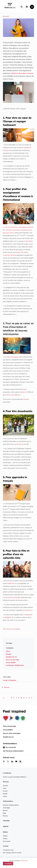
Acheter (5, 786)
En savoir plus (24, 861)
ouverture (18, 444)
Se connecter (10, 747)
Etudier (9, 654)
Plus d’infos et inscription (12, 629)
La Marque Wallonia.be (15, 665)
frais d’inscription (13, 357)
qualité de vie (12, 583)
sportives (28, 610)
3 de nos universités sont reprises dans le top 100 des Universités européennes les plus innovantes (18, 230)
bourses (26, 399)
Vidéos (5, 839)
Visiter (5, 796)
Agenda (6, 826)
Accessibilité (11, 662)
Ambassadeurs (8, 801)
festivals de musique (13, 597)
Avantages (7, 808)
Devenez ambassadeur (13, 751)
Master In (23, 392)
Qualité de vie (11, 657)
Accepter (8, 863)
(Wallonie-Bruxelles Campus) (22, 73)
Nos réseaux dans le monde (12, 853)
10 (24, 698)
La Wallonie (7, 773)
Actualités (6, 821)
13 (32, 698)
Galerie (5, 836)
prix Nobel (29, 241)
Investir (5, 791)
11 (27, 698)
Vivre (8, 651)
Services (6, 782)
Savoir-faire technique (12, 733)
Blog (4, 813)
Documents (7, 841)
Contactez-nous (8, 850)
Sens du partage (13, 660)
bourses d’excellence (12, 395)
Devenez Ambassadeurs (11, 805)
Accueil (6, 16)
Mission (5, 810)
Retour (5, 687)
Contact (6, 846)
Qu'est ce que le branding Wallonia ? (15, 777)
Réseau (5, 816)
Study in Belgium (10, 680)
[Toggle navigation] (32, 7)
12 (29, 698)
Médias (5, 832)
